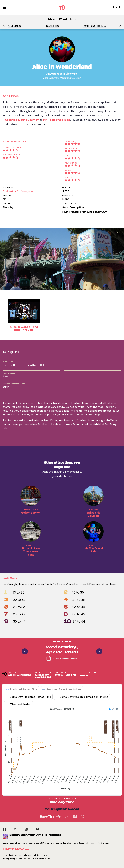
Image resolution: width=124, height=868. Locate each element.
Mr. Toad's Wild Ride (56, 120)
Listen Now (17, 849)
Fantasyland (10, 191)
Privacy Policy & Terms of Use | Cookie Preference (26, 859)
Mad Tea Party (107, 424)
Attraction (56, 74)
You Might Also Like (95, 26)
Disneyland (71, 74)
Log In (117, 7)
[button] (120, 26)
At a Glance (15, 26)
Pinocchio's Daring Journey (21, 120)
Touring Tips (53, 26)
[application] (62, 749)
